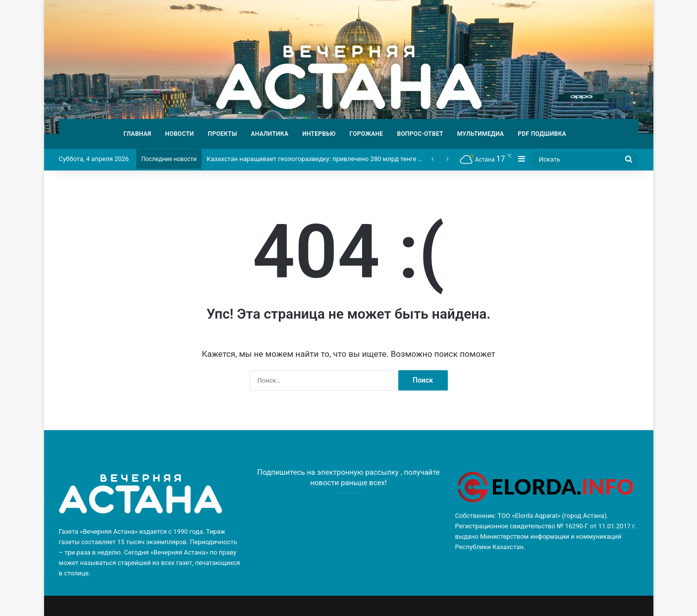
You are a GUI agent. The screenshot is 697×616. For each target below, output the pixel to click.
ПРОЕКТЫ (223, 134)
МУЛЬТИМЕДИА (481, 134)
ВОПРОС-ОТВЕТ (420, 134)
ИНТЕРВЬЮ (319, 134)
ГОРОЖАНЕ (367, 134)
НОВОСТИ (179, 134)
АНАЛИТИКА (269, 134)
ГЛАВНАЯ (137, 134)
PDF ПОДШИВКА (542, 134)
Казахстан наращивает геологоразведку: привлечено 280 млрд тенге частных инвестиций (344, 159)
